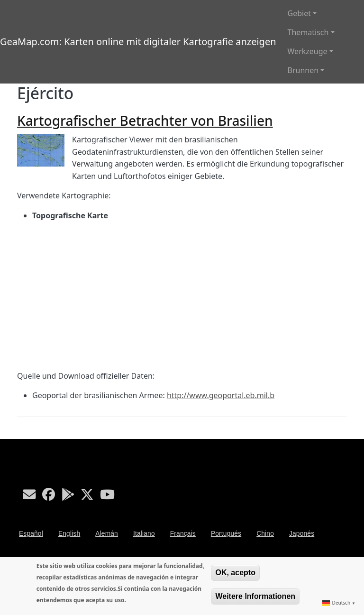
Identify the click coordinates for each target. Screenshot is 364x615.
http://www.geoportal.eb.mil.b (221, 395)
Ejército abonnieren (21, 435)
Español (31, 534)
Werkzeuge (308, 51)
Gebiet (299, 13)
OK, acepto (235, 573)
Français (183, 534)
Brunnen (303, 70)
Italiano (144, 534)
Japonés (302, 534)
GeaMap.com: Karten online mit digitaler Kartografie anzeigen (138, 42)
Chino (265, 534)
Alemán (107, 534)
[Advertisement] (182, 296)
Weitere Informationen (255, 596)
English (69, 534)
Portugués (226, 534)
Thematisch (308, 32)
